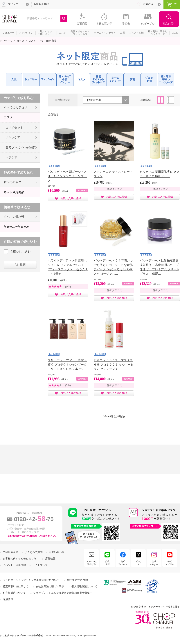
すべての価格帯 (14, 217)
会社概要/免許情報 (77, 580)
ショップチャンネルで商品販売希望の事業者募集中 (63, 593)
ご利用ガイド (10, 552)
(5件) (68, 385)
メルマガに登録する (92, 563)
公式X (138, 563)
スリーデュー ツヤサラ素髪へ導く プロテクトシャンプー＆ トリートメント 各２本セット (67, 365)
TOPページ (6, 41)
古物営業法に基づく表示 (50, 586)
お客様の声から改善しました (19, 559)
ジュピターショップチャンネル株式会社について (31, 580)
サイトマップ (40, 565)
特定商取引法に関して (16, 586)
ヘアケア (11, 158)
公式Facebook (123, 563)
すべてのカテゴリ (15, 107)
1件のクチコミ (114, 189)
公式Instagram (154, 563)
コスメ (20, 41)
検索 (23, 265)
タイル (160, 100)
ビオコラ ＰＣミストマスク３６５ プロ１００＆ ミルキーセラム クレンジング (114, 365)
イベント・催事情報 (14, 565)
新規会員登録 (41, 4)
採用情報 (8, 599)
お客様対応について (14, 593)
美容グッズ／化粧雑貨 (20, 148)
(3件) (68, 287)
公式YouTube (170, 563)
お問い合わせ (57, 552)
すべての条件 (12, 182)
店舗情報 (50, 559)
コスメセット (14, 128)
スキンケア (13, 137)
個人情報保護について (84, 586)
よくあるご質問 (34, 552)
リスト (170, 100)
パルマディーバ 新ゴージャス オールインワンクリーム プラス (67, 176)
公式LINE (107, 563)
